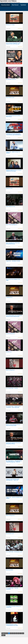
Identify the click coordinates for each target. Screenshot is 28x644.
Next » (3, 635)
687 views (8, 283)
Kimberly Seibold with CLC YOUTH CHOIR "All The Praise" (14, 171)
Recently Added (6, 5)
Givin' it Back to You (10, 207)
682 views (8, 138)
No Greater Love (10, 534)
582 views (8, 501)
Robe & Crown (9, 188)
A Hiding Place (9, 297)
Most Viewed (15, 5)
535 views (8, 556)
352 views (8, 265)
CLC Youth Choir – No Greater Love (14, 552)
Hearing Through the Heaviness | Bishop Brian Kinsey (14, 443)
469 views (8, 174)
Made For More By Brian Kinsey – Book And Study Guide (13, 425)
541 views (8, 192)
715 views (8, 447)
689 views (8, 519)
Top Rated (23, 5)
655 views (8, 210)
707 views (8, 538)
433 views (8, 338)
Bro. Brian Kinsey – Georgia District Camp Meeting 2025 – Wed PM (14, 461)
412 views (8, 101)
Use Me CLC (9, 352)
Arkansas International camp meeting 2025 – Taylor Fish (13, 480)
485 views (8, 465)
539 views (8, 429)
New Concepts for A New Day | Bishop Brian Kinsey (13, 243)
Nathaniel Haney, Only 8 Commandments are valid (12, 625)
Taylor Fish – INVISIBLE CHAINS (13, 261)
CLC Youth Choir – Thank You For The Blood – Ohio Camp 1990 (13, 407)
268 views (8, 83)
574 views (8, 374)
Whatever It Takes (10, 25)
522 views (8, 392)
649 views (8, 319)
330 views (8, 29)
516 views (8, 120)
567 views (8, 574)
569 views (8, 410)
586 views (8, 592)
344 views (8, 47)
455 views (8, 628)
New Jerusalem (10, 570)
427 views (8, 156)
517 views (8, 247)
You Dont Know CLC (10, 334)
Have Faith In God (10, 97)
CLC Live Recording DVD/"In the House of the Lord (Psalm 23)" (13, 43)
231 (23, 633)
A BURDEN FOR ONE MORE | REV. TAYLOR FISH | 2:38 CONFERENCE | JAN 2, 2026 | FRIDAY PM (14, 135)
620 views (8, 610)
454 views (8, 301)
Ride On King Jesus (10, 370)
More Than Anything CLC (12, 225)
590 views (8, 229)
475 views (8, 356)
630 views (8, 483)
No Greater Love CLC (11, 79)
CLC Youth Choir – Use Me (12, 388)
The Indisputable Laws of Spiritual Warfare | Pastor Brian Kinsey (14, 316)
